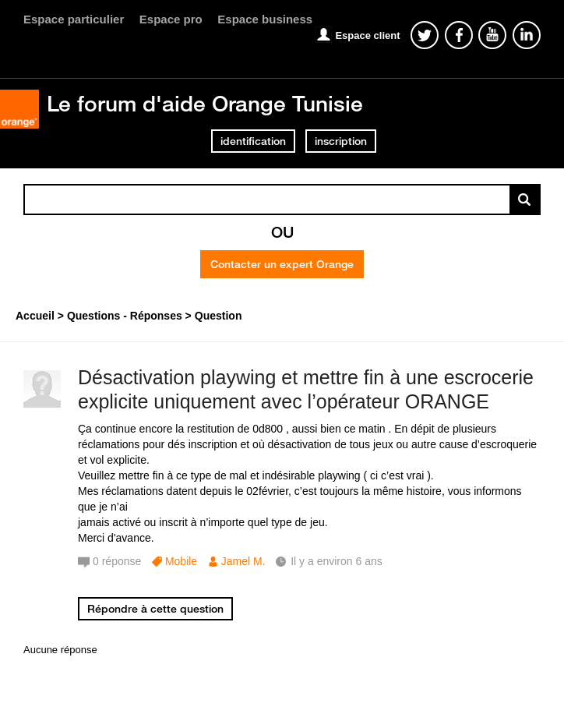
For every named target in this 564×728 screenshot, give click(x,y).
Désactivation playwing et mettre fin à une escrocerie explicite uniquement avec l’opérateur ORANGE (306, 389)
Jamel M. (243, 561)
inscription (341, 141)
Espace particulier (74, 19)
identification (253, 141)
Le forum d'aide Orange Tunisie (205, 103)
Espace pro (171, 19)
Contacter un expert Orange (282, 264)
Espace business (265, 19)
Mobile (181, 561)
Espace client (367, 35)
